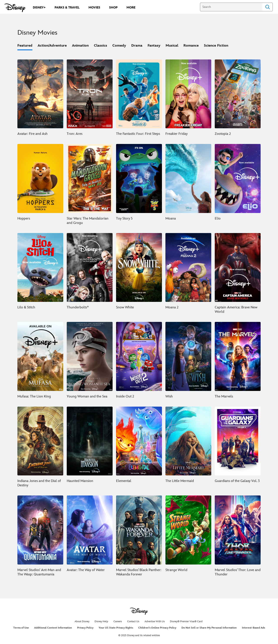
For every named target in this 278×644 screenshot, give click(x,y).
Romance (191, 46)
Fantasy (154, 46)
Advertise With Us (155, 621)
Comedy (119, 46)
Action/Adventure (52, 46)
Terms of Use (21, 628)
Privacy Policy (85, 628)
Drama (137, 46)
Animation (80, 46)
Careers (118, 621)
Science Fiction (216, 46)
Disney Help (101, 621)
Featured (25, 46)
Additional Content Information (53, 628)
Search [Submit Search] (268, 7)
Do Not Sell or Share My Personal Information (209, 628)
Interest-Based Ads (253, 628)
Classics (101, 46)
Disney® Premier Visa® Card (186, 621)
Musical (172, 46)
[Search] (231, 7)
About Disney (82, 621)
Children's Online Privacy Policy (157, 628)
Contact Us (133, 621)
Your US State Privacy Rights (116, 628)
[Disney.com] (15, 8)
